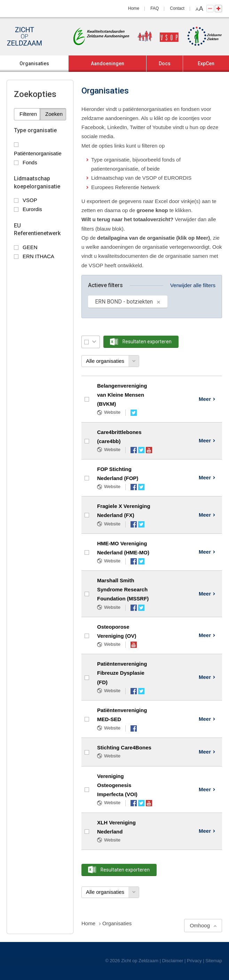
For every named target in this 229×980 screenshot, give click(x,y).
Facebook (134, 450)
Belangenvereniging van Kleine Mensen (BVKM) (122, 395)
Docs (165, 63)
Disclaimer (173, 961)
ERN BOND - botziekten (124, 302)
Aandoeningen (108, 63)
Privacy (194, 961)
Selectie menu (94, 342)
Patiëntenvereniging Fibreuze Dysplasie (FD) (122, 673)
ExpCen (206, 63)
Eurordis (32, 209)
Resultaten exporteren (147, 342)
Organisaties (34, 63)
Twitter (134, 413)
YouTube (149, 450)
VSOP (30, 200)
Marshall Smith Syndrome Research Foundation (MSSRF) (123, 590)
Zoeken (54, 114)
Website (112, 412)
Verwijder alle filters (193, 285)
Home (134, 8)
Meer (205, 399)
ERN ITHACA (38, 256)
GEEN (30, 247)
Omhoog (200, 925)
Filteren (28, 114)
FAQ (155, 8)
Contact (177, 8)
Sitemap (214, 961)
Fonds (30, 162)
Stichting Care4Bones (124, 747)
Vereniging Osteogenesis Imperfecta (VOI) (117, 785)
